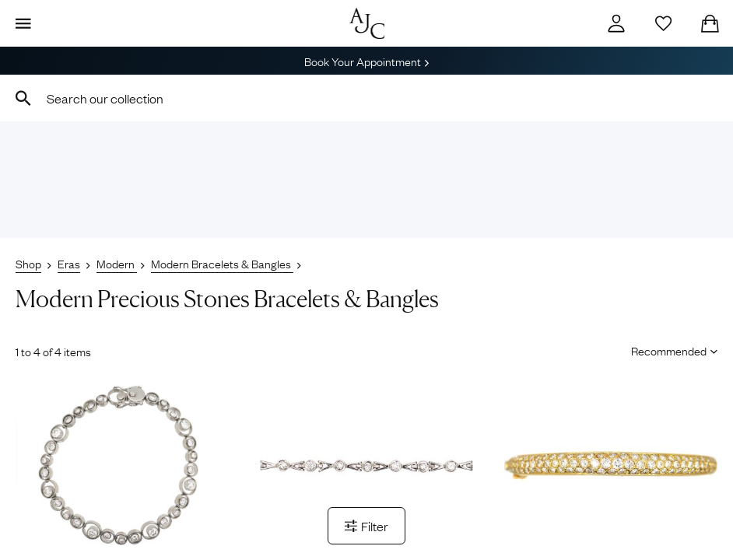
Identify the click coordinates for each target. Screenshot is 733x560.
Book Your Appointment (366, 61)
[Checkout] (710, 23)
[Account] (616, 23)
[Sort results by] (669, 350)
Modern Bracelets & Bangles (222, 263)
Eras (69, 263)
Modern (117, 263)
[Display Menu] (23, 23)
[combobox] (366, 98)
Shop (28, 263)
